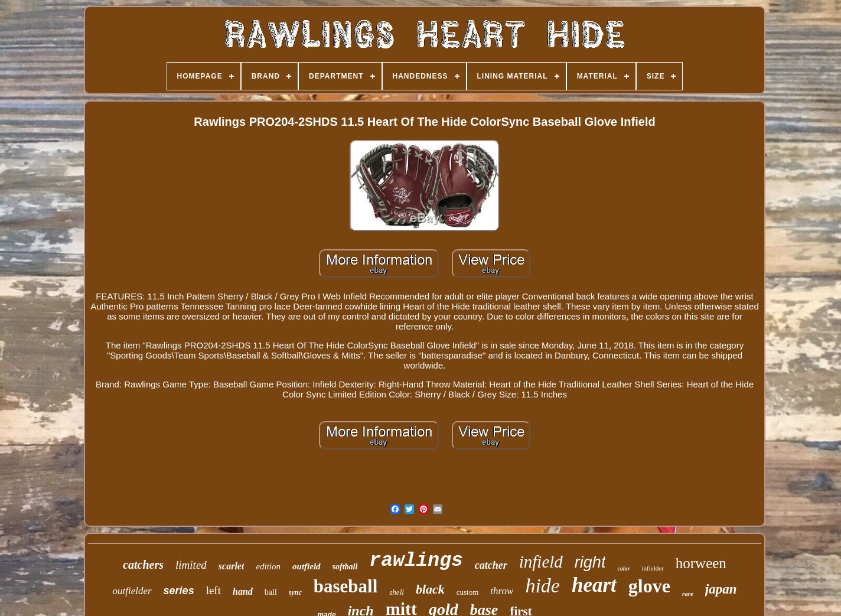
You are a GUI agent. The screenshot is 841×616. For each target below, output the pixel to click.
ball (271, 592)
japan (721, 589)
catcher (491, 565)
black (430, 589)
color (623, 568)
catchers (143, 565)
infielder (653, 568)
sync (295, 592)
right (590, 562)
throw (502, 591)
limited (191, 565)
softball (345, 567)
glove (649, 586)
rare (688, 594)
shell (397, 592)
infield (541, 562)
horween (701, 563)
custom (468, 592)
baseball (346, 586)
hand (243, 591)
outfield (307, 566)
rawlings (416, 561)
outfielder (132, 591)
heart (594, 585)
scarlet (232, 566)
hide (542, 586)
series (179, 591)
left (213, 590)
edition (268, 566)
